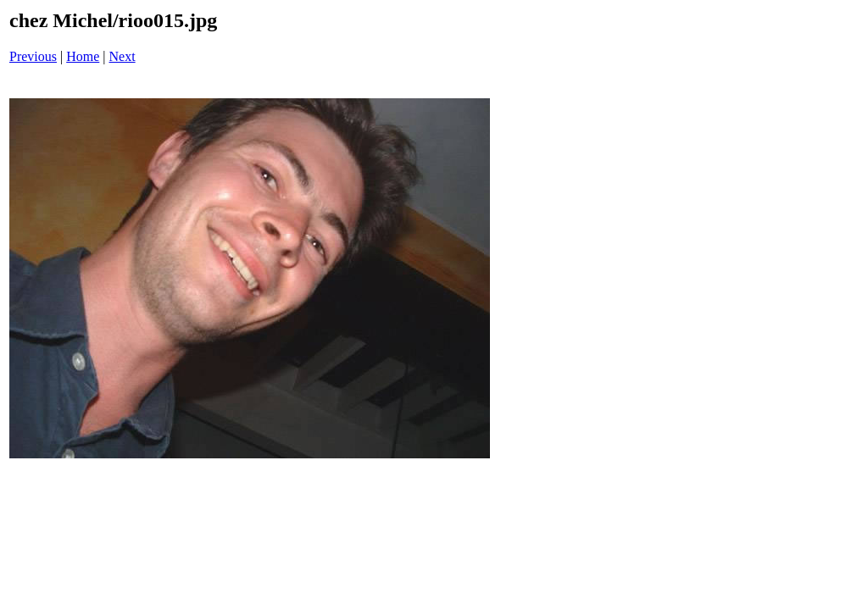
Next (122, 56)
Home (83, 56)
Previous (33, 56)
